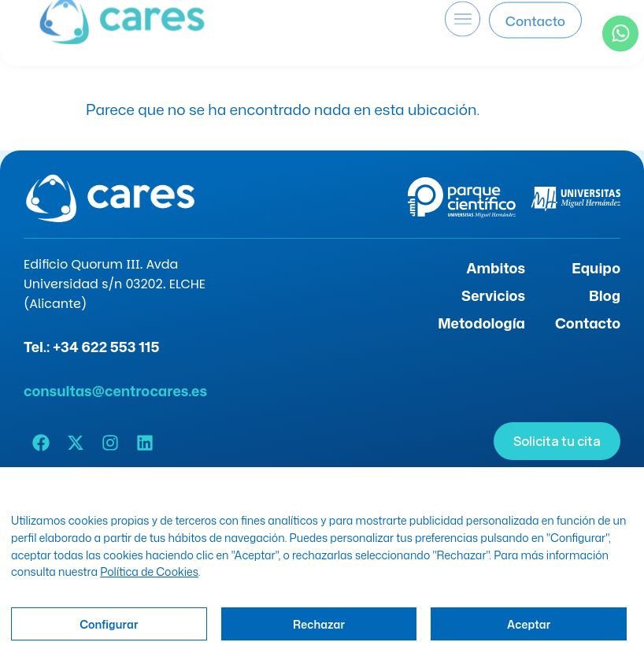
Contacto (588, 323)
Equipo (596, 268)
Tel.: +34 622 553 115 (91, 347)
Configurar (109, 624)
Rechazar (319, 624)
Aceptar (529, 624)
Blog (605, 295)
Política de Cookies (149, 572)
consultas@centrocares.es (115, 391)
